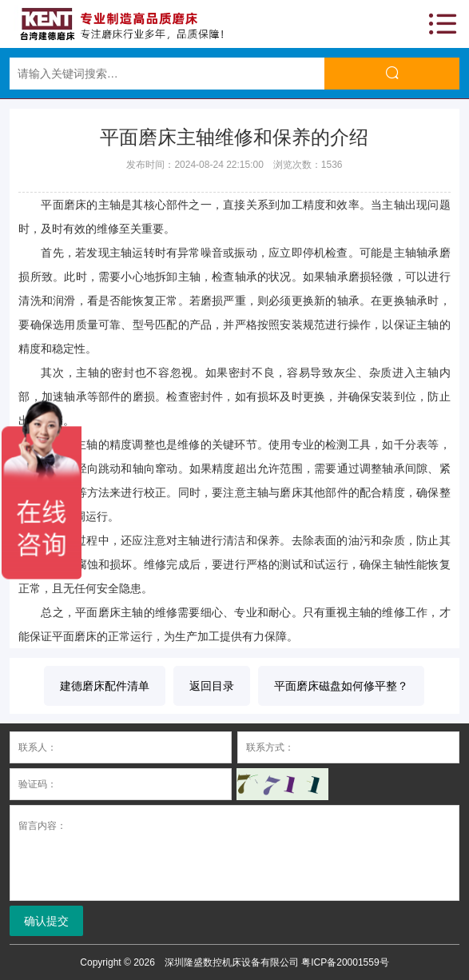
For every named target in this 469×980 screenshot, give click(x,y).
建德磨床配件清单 (105, 686)
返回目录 (212, 686)
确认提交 (46, 921)
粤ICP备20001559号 (345, 962)
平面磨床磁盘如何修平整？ (341, 686)
